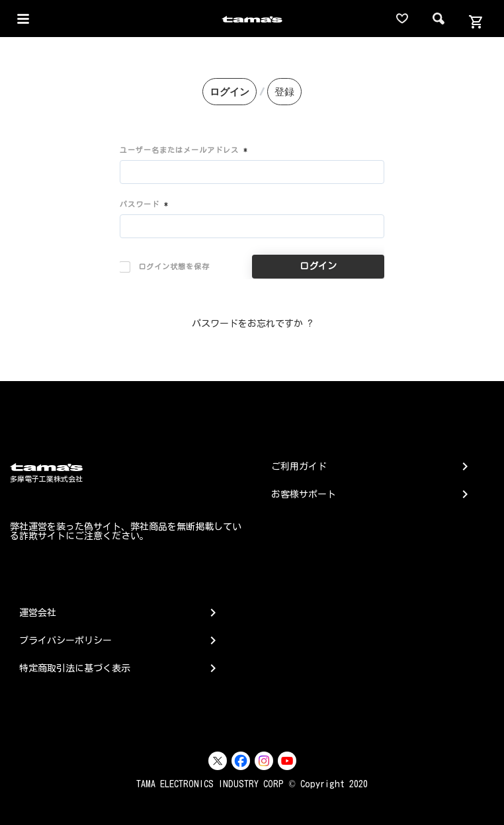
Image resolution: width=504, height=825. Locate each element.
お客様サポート (304, 494)
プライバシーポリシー (65, 640)
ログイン (230, 92)
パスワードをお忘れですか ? (252, 324)
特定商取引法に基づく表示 (75, 668)
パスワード (144, 204)
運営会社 (38, 613)
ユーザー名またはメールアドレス (184, 150)
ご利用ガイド (299, 466)
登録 (284, 92)
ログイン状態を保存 (165, 267)
